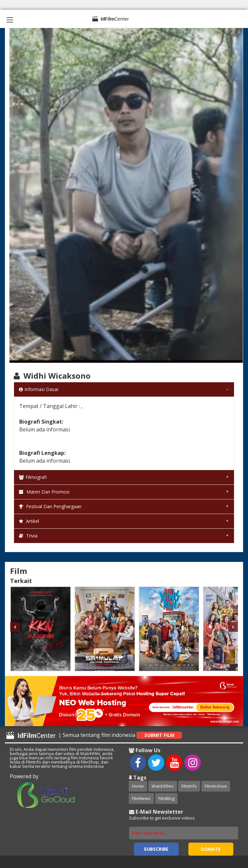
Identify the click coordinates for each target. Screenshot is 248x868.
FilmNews (141, 798)
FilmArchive (216, 786)
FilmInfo (189, 786)
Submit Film (159, 735)
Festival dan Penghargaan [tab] (50, 506)
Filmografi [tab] (33, 477)
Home (138, 786)
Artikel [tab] (29, 521)
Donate (211, 849)
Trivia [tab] (28, 536)
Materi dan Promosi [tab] (44, 492)
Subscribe (156, 849)
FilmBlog (166, 798)
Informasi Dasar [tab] (39, 389)
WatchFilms (163, 786)
